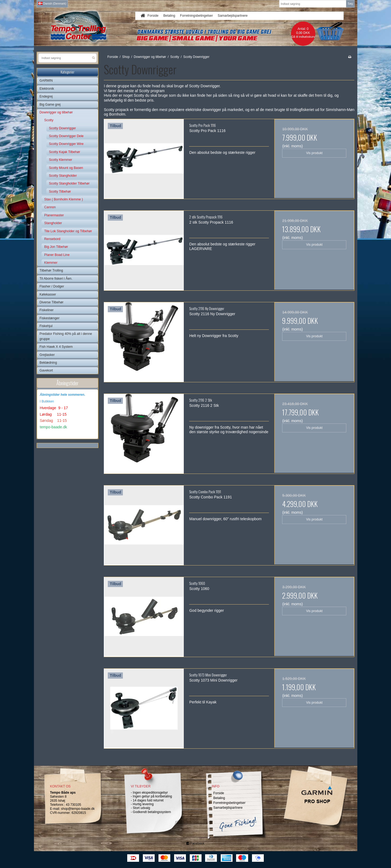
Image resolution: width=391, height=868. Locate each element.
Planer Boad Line (57, 255)
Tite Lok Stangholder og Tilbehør (68, 231)
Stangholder (53, 223)
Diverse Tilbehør (52, 302)
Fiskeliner (47, 310)
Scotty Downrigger (63, 128)
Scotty (49, 120)
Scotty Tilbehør (60, 192)
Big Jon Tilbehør (56, 247)
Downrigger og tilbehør (56, 112)
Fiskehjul (46, 326)
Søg (350, 4)
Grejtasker (47, 355)
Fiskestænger (50, 318)
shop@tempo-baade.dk (78, 809)
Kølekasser (48, 294)
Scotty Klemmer (61, 160)
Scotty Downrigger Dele (66, 136)
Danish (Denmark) (52, 4)
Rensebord (52, 239)
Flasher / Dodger (52, 286)
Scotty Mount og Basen (66, 168)
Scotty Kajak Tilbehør (65, 152)
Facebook (195, 843)
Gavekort (46, 370)
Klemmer (51, 263)
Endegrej (46, 96)
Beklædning (48, 363)
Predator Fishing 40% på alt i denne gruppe (66, 336)
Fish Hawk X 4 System (56, 347)
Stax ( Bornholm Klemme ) (64, 199)
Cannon (50, 207)
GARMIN (46, 81)
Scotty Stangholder (63, 176)
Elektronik (47, 89)
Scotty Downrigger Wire (66, 144)
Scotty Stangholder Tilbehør (69, 183)
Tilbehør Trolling (51, 270)
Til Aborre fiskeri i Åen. (56, 279)
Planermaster (54, 215)
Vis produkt (314, 153)
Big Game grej (50, 105)
